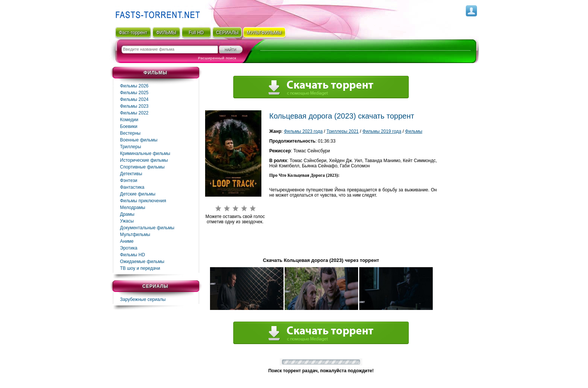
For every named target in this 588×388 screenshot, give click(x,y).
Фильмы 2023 (134, 106)
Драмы (127, 214)
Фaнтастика (132, 187)
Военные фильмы (139, 140)
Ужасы (127, 221)
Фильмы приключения (143, 201)
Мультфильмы (135, 235)
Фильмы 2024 (134, 99)
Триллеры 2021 (342, 131)
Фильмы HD (133, 255)
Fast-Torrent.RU (156, 12)
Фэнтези (129, 180)
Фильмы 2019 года (382, 131)
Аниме (127, 241)
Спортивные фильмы (142, 167)
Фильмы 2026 (134, 86)
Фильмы (414, 131)
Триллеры (130, 147)
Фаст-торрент (133, 33)
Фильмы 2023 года (303, 131)
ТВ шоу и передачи (140, 268)
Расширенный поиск (217, 58)
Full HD (196, 33)
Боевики (129, 126)
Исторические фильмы (144, 160)
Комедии (129, 120)
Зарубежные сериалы (143, 299)
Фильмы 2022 (134, 113)
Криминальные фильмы (145, 153)
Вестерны (130, 133)
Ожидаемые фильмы (142, 262)
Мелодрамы (133, 208)
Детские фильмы (138, 194)
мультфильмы (264, 33)
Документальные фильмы (147, 228)
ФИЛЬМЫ (166, 33)
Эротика (129, 248)
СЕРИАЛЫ (227, 33)
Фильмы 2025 (134, 93)
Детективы (131, 174)
